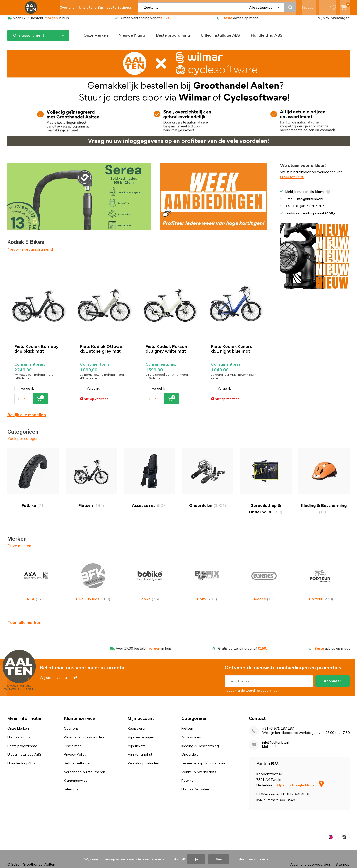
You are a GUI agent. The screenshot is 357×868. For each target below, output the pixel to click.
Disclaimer (72, 736)
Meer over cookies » (253, 859)
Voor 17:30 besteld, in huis (41, 22)
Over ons (71, 719)
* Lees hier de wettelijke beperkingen (252, 681)
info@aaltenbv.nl (275, 733)
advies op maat (240, 22)
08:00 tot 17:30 (292, 180)
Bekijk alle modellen (27, 418)
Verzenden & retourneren (85, 762)
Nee (219, 859)
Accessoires (149, 481)
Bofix (207, 579)
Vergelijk (24, 392)
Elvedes (264, 579)
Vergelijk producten (143, 753)
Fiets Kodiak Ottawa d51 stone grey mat (101, 352)
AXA (36, 579)
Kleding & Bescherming (324, 485)
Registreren (137, 719)
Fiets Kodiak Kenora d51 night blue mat (232, 352)
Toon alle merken (24, 613)
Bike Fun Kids (93, 579)
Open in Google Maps (300, 776)
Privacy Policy (75, 745)
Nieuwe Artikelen (195, 780)
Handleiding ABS (267, 39)
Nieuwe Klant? (132, 39)
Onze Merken (96, 39)
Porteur (321, 579)
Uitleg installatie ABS (220, 39)
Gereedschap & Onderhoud (266, 485)
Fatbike (33, 481)
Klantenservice (76, 771)
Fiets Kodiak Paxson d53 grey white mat (166, 352)
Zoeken (290, 7)
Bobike (150, 579)
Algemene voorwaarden (84, 727)
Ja (196, 859)
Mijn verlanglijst (140, 745)
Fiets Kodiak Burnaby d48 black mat (36, 352)
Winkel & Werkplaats (199, 762)
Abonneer (332, 671)
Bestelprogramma (173, 39)
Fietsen (91, 481)
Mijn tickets (136, 736)
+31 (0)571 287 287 (278, 719)
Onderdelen (208, 481)
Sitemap (71, 780)
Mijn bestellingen (141, 727)
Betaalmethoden (78, 753)
